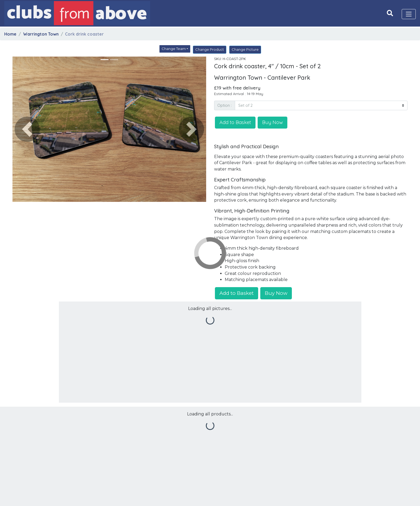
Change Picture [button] (245, 49)
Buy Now (272, 122)
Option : (224, 105)
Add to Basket (235, 122)
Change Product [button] (210, 49)
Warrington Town (41, 34)
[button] (27, 129)
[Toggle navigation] (409, 14)
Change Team (174, 49)
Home (10, 34)
